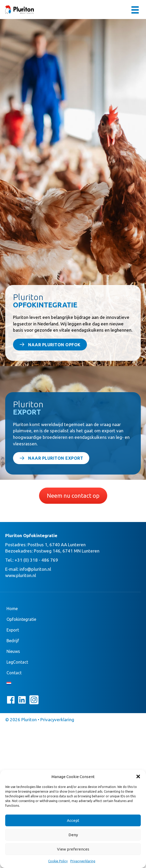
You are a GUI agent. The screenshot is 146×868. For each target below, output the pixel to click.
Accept (73, 820)
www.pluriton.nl (21, 575)
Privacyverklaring (83, 861)
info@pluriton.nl (35, 569)
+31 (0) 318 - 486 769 (36, 560)
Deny (73, 835)
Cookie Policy (58, 861)
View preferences (73, 849)
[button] (138, 776)
